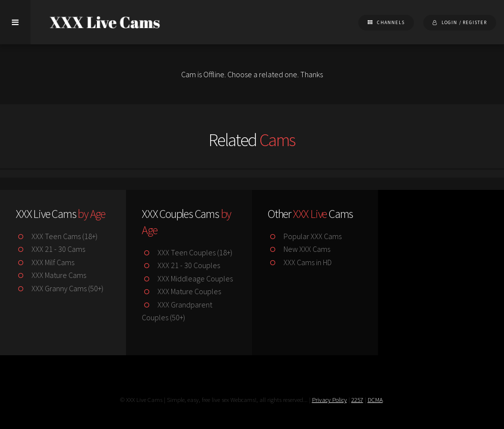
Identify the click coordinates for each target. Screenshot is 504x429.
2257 (357, 399)
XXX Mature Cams (51, 275)
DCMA (375, 399)
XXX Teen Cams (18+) (57, 236)
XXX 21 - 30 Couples (181, 265)
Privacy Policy (330, 399)
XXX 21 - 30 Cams (50, 249)
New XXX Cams (299, 249)
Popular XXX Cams (305, 236)
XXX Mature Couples (181, 291)
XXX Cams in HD (300, 262)
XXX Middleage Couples (187, 278)
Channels (391, 23)
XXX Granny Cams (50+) (60, 288)
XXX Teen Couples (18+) (187, 252)
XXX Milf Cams (45, 262)
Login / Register (464, 23)
